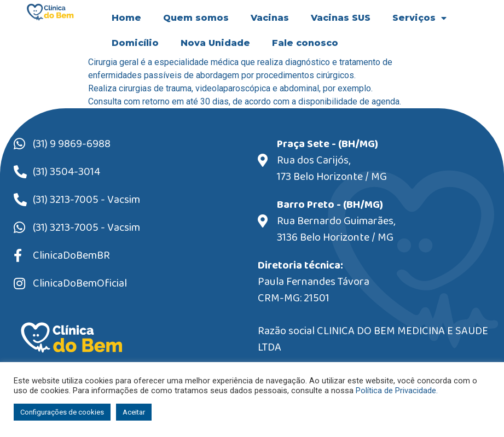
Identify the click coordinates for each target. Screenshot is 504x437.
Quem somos (196, 18)
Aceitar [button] (134, 412)
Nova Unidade (215, 43)
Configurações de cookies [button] (62, 412)
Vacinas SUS (341, 18)
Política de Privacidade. (397, 391)
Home (126, 18)
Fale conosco (305, 43)
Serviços (419, 18)
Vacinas (270, 18)
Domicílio (135, 43)
